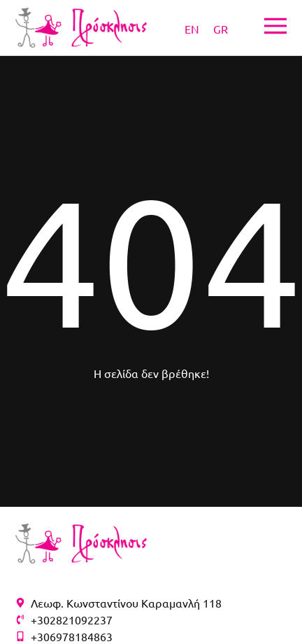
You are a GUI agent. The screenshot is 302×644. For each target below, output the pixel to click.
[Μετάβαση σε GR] (221, 28)
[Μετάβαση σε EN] (192, 28)
